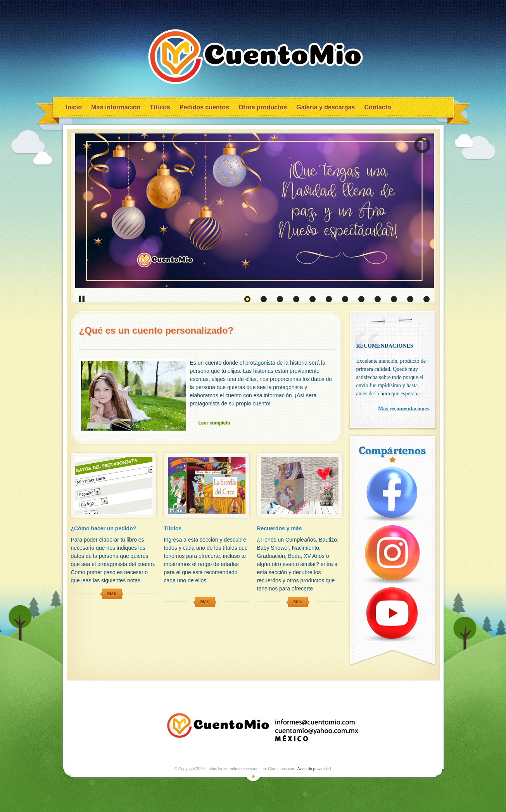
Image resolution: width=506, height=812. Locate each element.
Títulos (160, 107)
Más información (116, 107)
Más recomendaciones (404, 409)
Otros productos (263, 107)
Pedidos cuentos (204, 107)
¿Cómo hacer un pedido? (104, 528)
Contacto (377, 107)
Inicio (74, 107)
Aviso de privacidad (314, 769)
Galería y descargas (326, 107)
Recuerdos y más (280, 528)
